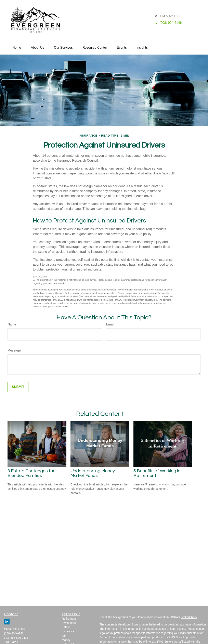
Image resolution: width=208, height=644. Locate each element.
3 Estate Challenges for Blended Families (31, 473)
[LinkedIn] (7, 622)
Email (110, 324)
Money (66, 640)
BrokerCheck (189, 617)
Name (12, 324)
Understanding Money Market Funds (93, 473)
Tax (64, 636)
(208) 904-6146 (14, 633)
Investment (69, 623)
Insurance (68, 631)
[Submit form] (18, 387)
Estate (66, 627)
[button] (17, 48)
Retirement (69, 619)
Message (14, 350)
